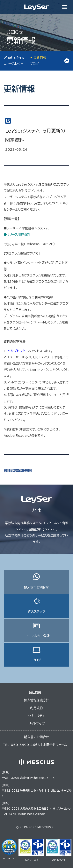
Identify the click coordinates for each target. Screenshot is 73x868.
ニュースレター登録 (37, 630)
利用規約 (37, 708)
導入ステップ (36, 605)
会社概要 (35, 692)
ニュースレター (14, 64)
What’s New (14, 57)
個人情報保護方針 (37, 700)
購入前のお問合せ (36, 581)
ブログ (34, 64)
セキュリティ (36, 716)
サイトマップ (36, 724)
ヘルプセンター (18, 351)
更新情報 (40, 57)
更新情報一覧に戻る (18, 470)
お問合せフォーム (55, 745)
